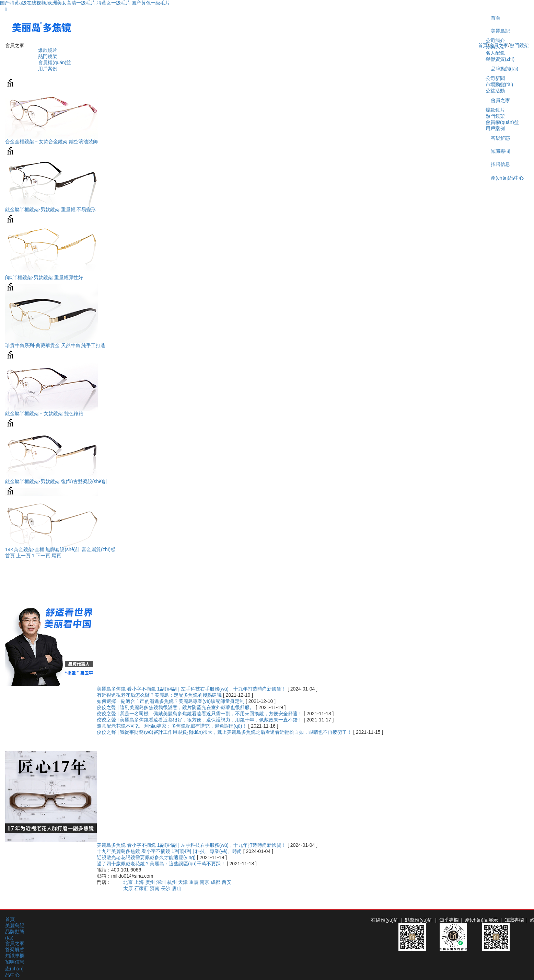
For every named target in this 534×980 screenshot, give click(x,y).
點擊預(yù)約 (419, 920)
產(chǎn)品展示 (481, 920)
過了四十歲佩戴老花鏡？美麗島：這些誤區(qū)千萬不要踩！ (162, 864)
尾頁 (56, 556)
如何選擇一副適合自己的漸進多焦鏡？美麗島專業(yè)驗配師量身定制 (171, 701)
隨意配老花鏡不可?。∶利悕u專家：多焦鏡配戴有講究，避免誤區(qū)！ (172, 726)
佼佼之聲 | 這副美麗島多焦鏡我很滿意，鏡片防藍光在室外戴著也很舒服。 (176, 707)
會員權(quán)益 (55, 62)
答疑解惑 (15, 949)
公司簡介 (495, 41)
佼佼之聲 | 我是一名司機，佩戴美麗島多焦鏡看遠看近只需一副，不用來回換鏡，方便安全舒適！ (200, 714)
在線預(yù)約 (385, 920)
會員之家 (499, 45)
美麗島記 (500, 31)
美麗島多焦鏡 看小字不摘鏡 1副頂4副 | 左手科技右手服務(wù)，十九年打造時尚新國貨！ (192, 845)
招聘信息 (15, 962)
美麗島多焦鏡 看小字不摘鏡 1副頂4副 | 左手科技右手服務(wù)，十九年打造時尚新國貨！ (192, 689)
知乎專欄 (449, 920)
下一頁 (43, 556)
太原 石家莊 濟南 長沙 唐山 (152, 888)
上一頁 (23, 556)
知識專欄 (15, 956)
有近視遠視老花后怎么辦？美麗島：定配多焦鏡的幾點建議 (160, 695)
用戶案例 (48, 69)
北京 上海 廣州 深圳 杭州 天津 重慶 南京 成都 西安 (177, 882)
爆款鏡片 (48, 50)
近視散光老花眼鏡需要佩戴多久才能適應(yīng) (147, 857)
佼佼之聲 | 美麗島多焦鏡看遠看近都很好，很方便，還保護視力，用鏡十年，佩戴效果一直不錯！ (200, 720)
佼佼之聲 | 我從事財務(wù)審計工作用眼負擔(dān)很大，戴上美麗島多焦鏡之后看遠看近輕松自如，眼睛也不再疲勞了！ (225, 732)
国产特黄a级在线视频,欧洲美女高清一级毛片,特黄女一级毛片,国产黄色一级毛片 (85, 3)
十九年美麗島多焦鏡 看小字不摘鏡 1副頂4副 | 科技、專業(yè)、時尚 (170, 851)
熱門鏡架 (48, 56)
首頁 (496, 18)
